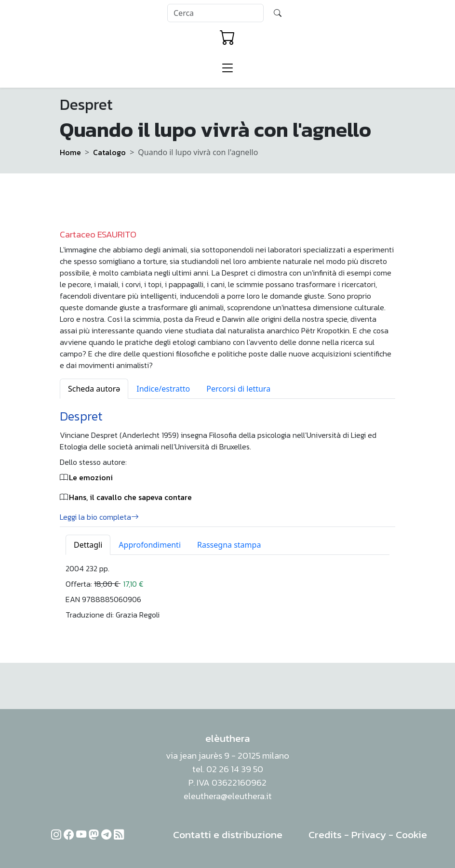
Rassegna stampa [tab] (229, 545)
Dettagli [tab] (88, 545)
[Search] (215, 13)
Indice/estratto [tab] (163, 389)
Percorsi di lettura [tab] (238, 389)
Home (70, 152)
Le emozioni (91, 477)
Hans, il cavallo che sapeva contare (130, 497)
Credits (325, 835)
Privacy (369, 835)
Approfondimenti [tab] (150, 545)
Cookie (411, 835)
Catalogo (109, 152)
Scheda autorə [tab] (94, 389)
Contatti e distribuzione (228, 835)
